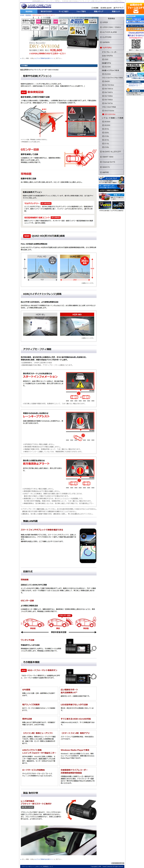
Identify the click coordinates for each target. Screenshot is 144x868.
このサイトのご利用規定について (44, 867)
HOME (22, 15)
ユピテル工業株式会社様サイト (44, 58)
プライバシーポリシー (28, 867)
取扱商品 (29, 15)
